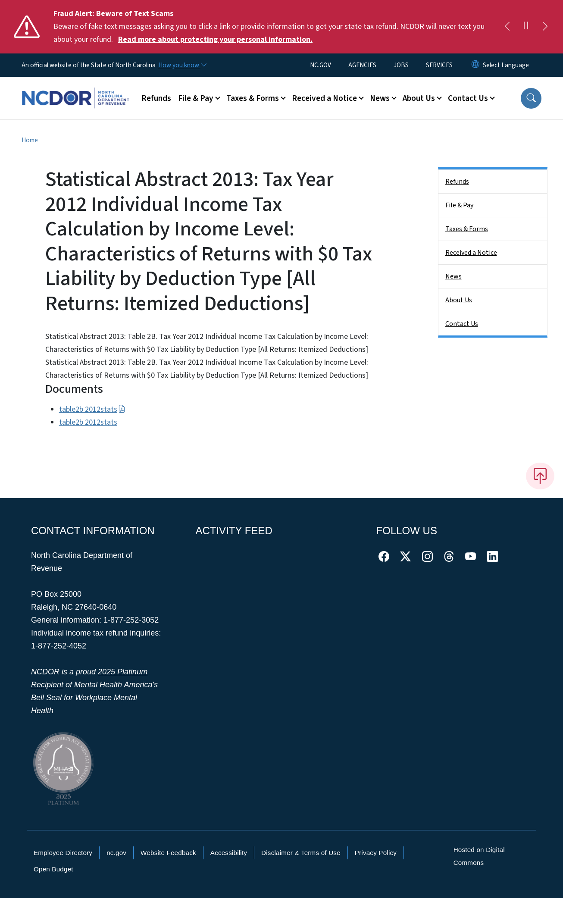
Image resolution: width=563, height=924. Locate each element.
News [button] (380, 98)
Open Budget (53, 869)
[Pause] (526, 27)
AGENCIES (362, 65)
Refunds (156, 98)
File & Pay (459, 205)
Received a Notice (471, 253)
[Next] (545, 27)
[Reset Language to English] (475, 65)
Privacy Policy (376, 853)
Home (30, 140)
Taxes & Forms (467, 229)
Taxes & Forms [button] (253, 98)
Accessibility (229, 853)
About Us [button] (419, 98)
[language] (506, 65)
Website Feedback (168, 853)
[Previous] (507, 27)
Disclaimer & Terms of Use (301, 853)
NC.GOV (321, 65)
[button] (531, 98)
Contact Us (462, 324)
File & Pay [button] (196, 98)
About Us (459, 300)
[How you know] (182, 65)
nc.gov (116, 853)
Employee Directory (63, 853)
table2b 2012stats (92, 409)
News (454, 276)
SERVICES (439, 65)
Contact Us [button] (468, 98)
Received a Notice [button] (324, 98)
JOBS (401, 65)
